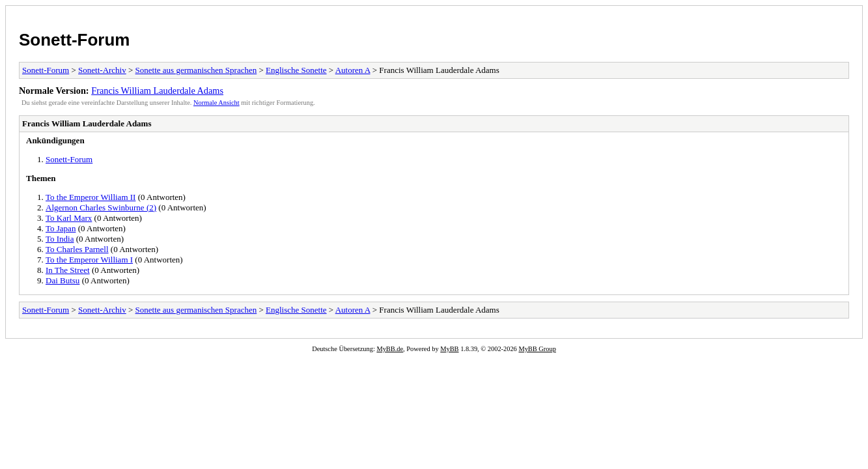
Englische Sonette (296, 70)
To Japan (61, 228)
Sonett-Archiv (102, 70)
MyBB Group (537, 349)
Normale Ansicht (217, 103)
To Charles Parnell (77, 249)
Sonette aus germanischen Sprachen (196, 70)
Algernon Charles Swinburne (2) (101, 207)
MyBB (449, 349)
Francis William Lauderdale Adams (157, 91)
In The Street (68, 270)
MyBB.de (390, 349)
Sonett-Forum (74, 40)
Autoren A (353, 70)
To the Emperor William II (91, 197)
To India (60, 239)
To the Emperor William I (89, 260)
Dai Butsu (63, 280)
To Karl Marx (69, 218)
